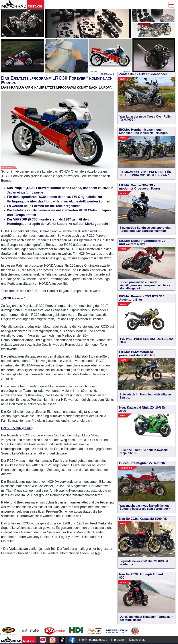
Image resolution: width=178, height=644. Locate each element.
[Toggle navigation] (171, 5)
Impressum (118, 640)
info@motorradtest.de (93, 640)
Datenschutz (137, 640)
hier (98, 553)
